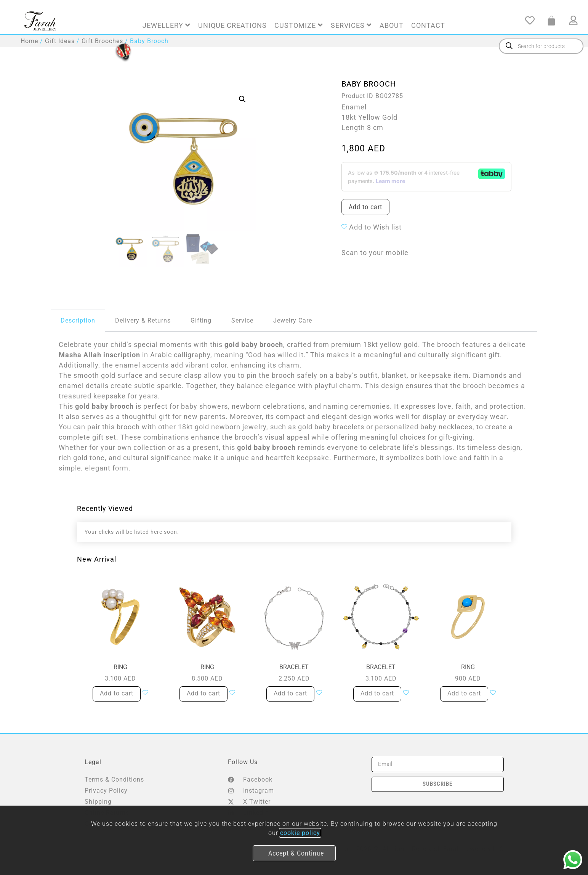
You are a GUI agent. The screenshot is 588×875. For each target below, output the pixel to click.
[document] (294, 437)
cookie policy (300, 833)
